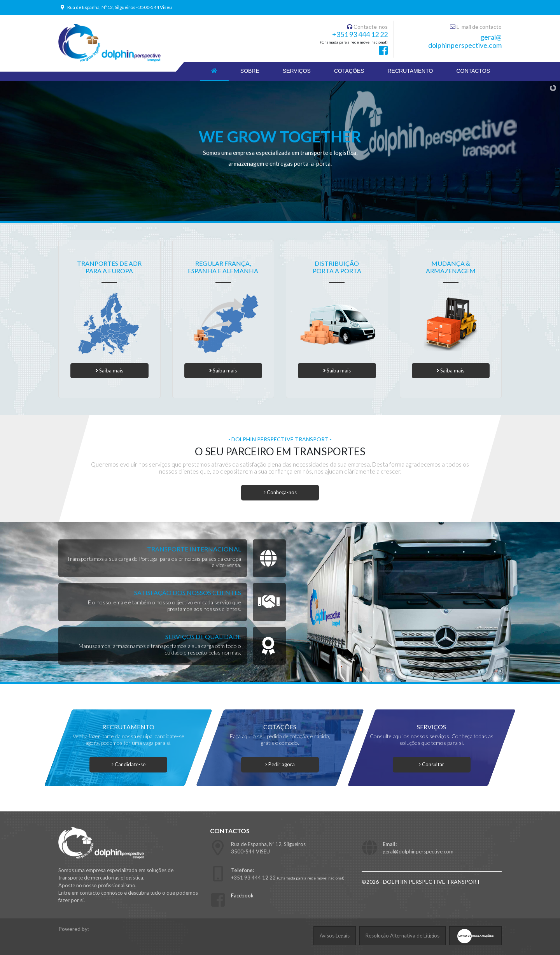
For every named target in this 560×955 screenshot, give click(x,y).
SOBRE (250, 71)
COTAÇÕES (349, 71)
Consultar (432, 764)
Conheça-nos (280, 492)
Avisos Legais (335, 936)
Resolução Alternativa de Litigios (402, 936)
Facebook (242, 895)
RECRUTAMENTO (410, 71)
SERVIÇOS (297, 71)
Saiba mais (109, 370)
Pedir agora (280, 764)
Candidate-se (129, 764)
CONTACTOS (473, 71)
